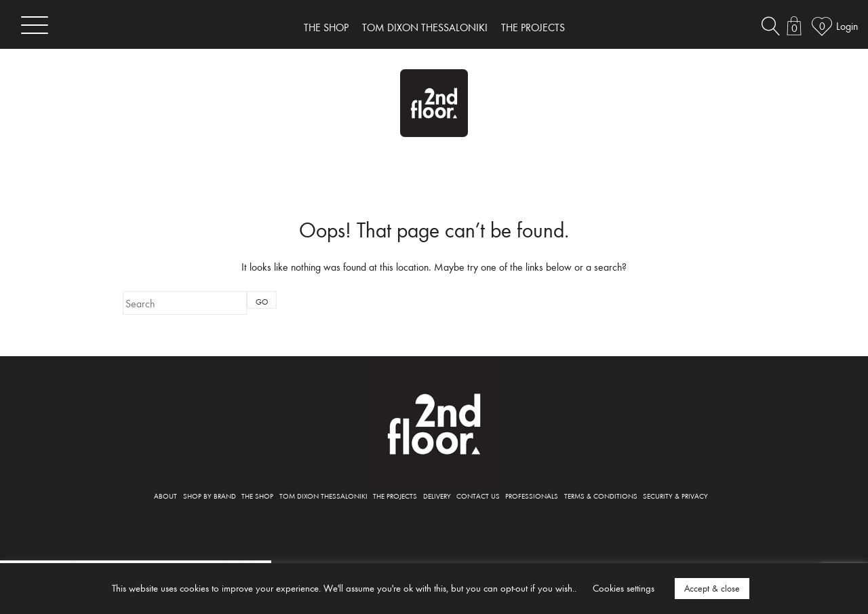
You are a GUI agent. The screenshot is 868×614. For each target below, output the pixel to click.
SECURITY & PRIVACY (675, 496)
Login (847, 26)
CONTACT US (478, 496)
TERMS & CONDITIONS (601, 496)
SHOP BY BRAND (210, 496)
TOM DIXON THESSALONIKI (425, 27)
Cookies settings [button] (624, 588)
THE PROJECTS (533, 27)
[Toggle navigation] (35, 25)
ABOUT (165, 496)
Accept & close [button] (712, 588)
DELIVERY (437, 496)
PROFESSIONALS (532, 496)
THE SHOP (326, 27)
